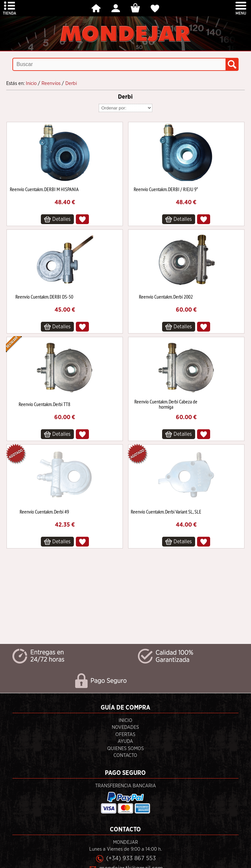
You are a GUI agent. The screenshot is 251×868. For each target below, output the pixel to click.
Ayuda (125, 741)
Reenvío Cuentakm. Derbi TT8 (44, 404)
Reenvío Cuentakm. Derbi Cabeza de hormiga (166, 404)
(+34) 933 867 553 (131, 858)
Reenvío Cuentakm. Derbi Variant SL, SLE (166, 512)
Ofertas (125, 735)
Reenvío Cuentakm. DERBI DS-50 (44, 297)
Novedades (125, 727)
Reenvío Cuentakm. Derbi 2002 (166, 297)
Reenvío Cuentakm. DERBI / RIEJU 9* (166, 189)
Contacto (125, 755)
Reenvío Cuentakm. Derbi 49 (44, 512)
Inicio (125, 721)
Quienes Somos (125, 749)
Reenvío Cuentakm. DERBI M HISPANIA (44, 189)
